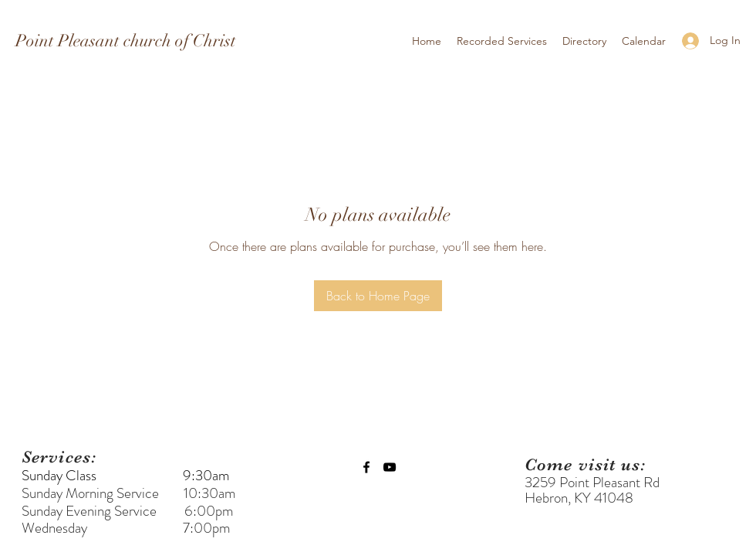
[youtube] (390, 467)
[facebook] (366, 467)
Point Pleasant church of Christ (126, 41)
